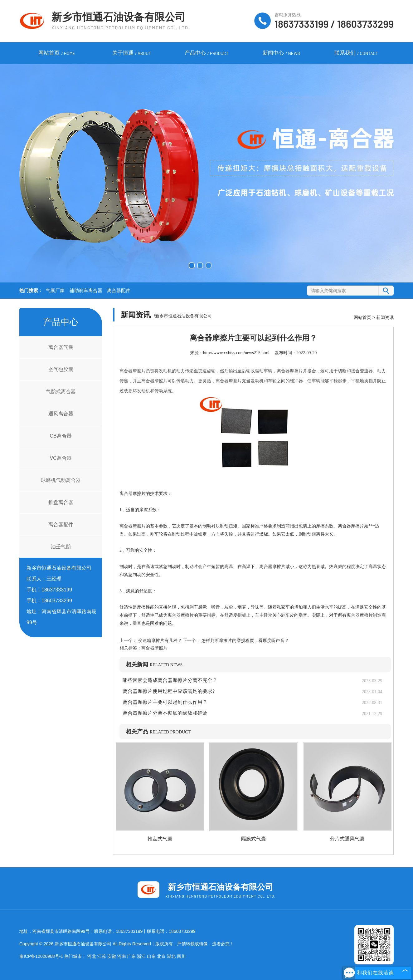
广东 (131, 956)
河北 (92, 956)
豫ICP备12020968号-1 (41, 956)
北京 (161, 956)
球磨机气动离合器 (61, 480)
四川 (181, 956)
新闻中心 (281, 53)
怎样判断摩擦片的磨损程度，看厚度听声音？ (245, 641)
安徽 (112, 956)
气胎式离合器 (61, 392)
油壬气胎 (61, 547)
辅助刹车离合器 (86, 291)
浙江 (141, 956)
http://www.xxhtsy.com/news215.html (236, 353)
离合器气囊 (61, 347)
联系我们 (356, 53)
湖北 (171, 956)
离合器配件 (119, 291)
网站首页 (57, 53)
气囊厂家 (55, 291)
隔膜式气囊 (254, 839)
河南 (122, 956)
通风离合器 (61, 414)
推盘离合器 (61, 502)
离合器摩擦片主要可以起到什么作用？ (165, 702)
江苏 (102, 956)
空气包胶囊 (61, 369)
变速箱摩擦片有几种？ (160, 641)
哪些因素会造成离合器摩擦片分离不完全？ (170, 680)
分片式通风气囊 (347, 839)
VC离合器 (61, 458)
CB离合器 (61, 436)
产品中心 (207, 53)
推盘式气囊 (160, 839)
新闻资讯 (385, 317)
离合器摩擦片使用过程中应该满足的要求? (169, 691)
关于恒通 (132, 53)
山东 (151, 956)
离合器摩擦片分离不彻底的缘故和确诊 (165, 713)
